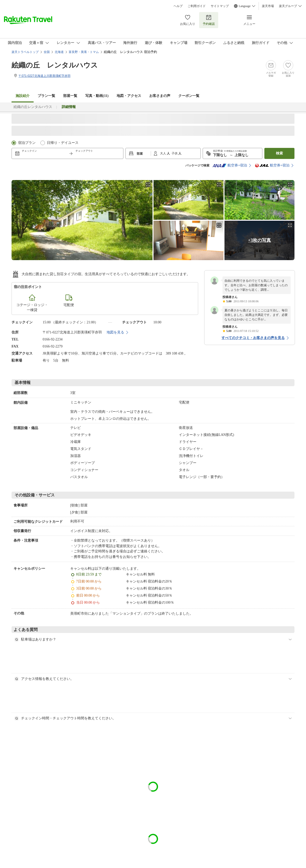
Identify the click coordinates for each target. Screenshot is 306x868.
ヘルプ (178, 6)
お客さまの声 (160, 96)
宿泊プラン (27, 143)
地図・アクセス (129, 96)
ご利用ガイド (197, 6)
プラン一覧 (46, 96)
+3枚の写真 (259, 240)
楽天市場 (268, 6)
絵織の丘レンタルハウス (33, 107)
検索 (279, 153)
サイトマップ (220, 6)
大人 (163, 153)
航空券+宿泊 (230, 165)
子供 (175, 153)
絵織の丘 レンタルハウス (55, 65)
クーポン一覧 (189, 96)
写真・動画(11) (97, 96)
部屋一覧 (70, 96)
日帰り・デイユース (63, 143)
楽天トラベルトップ (25, 52)
